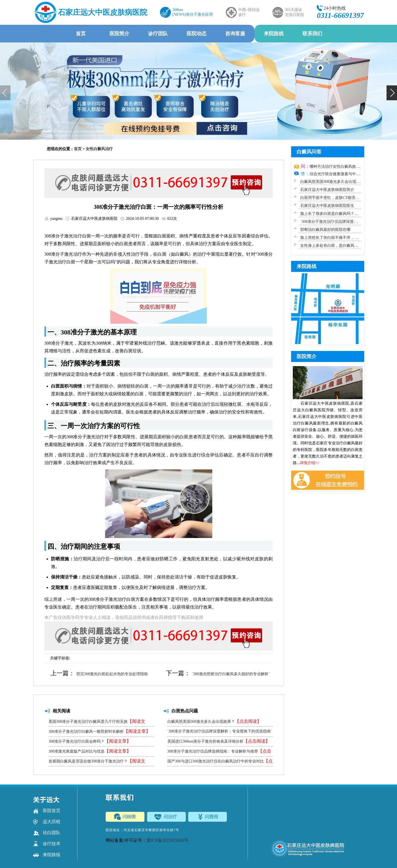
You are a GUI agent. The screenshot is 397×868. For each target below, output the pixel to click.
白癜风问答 (309, 152)
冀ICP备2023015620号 (167, 840)
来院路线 (274, 34)
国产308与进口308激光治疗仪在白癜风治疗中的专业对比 (220, 762)
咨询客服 (235, 34)
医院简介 (119, 34)
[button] (392, 93)
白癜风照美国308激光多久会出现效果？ (214, 721)
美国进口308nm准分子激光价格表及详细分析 (219, 741)
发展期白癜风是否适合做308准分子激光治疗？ (97, 762)
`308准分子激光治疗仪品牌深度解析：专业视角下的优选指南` (220, 733)
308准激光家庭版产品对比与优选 (90, 751)
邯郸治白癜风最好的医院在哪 (325, 230)
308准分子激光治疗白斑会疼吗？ (90, 741)
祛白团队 (47, 833)
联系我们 (312, 34)
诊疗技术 (47, 844)
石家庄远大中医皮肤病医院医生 (327, 206)
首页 (81, 34)
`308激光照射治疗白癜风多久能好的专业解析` (231, 674)
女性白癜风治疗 (99, 149)
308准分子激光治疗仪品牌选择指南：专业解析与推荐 (219, 752)
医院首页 (47, 811)
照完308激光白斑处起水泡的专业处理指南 (112, 674)
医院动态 (197, 34)
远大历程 (47, 822)
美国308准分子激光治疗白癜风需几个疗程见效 (97, 723)
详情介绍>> (310, 463)
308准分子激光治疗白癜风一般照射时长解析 (99, 731)
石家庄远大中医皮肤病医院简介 (327, 190)
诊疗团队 (158, 34)
